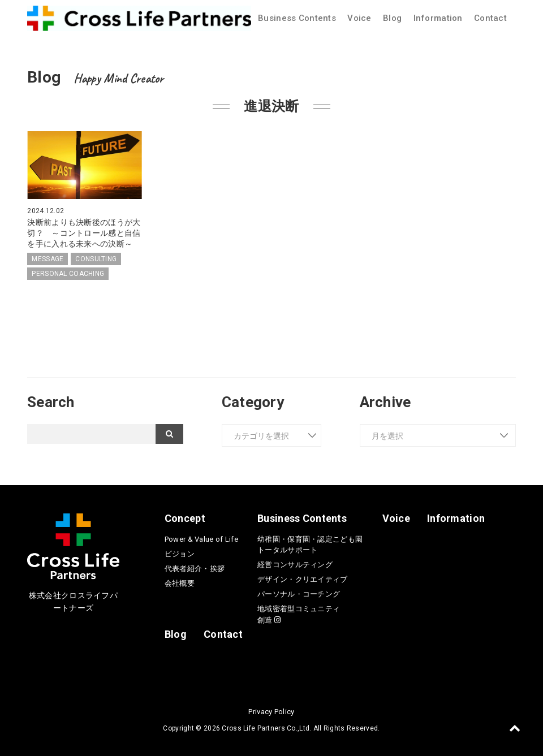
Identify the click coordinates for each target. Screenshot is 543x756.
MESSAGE (48, 258)
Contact (490, 18)
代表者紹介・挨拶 (195, 567)
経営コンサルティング (295, 563)
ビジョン (180, 553)
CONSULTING (96, 258)
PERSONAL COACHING (68, 273)
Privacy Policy (271, 710)
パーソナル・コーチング (299, 593)
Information (438, 18)
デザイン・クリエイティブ (302, 578)
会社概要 (180, 582)
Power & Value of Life (201, 538)
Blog (392, 18)
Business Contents (297, 18)
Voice (359, 18)
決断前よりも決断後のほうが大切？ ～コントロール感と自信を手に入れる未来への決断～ (84, 232)
